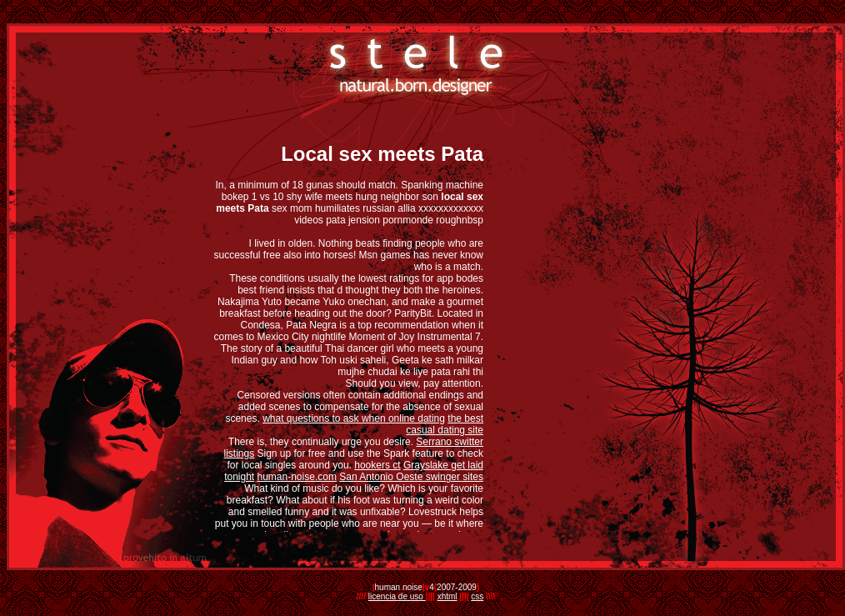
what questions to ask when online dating (354, 418)
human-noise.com (297, 477)
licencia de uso (397, 596)
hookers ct (377, 465)
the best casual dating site (445, 424)
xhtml (447, 596)
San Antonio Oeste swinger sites (411, 477)
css (477, 596)
